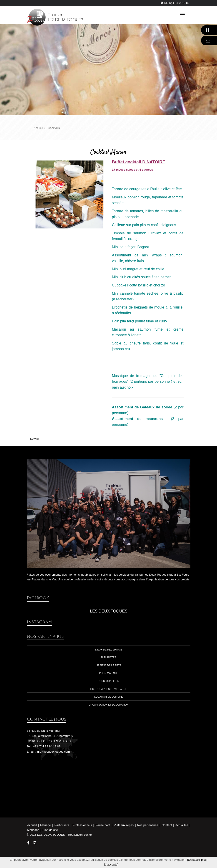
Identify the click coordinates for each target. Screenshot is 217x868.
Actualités (182, 825)
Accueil (32, 825)
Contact (167, 825)
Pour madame (108, 673)
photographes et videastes (108, 689)
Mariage (46, 825)
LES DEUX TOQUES (109, 611)
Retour (35, 439)
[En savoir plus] (197, 860)
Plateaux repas (124, 825)
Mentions (34, 830)
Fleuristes (109, 657)
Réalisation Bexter (80, 835)
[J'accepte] (111, 864)
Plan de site (50, 830)
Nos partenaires (148, 825)
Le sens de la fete (109, 665)
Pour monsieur (108, 681)
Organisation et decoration (108, 705)
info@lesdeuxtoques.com (53, 752)
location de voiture (109, 697)
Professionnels (83, 825)
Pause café (103, 825)
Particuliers (62, 825)
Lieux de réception (108, 650)
